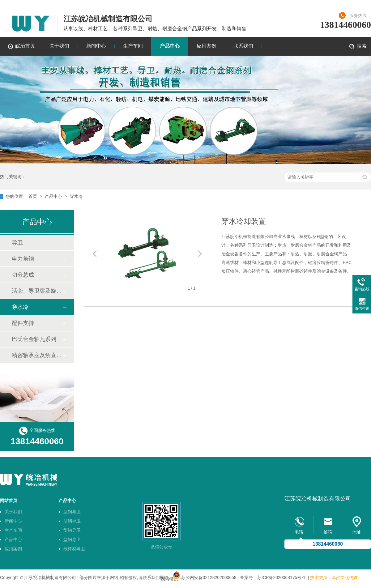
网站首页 (9, 501)
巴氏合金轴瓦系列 (34, 339)
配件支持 (23, 323)
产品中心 (170, 46)
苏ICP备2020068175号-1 (281, 577)
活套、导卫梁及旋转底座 (37, 291)
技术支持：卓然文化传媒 (334, 577)
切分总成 (23, 275)
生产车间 (133, 46)
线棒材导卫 (74, 549)
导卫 (17, 243)
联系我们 (243, 46)
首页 (33, 196)
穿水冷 (76, 196)
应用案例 (207, 46)
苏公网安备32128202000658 (209, 577)
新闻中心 (96, 46)
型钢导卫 (72, 512)
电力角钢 (23, 259)
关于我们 (59, 46)
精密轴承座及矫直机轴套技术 (37, 355)
